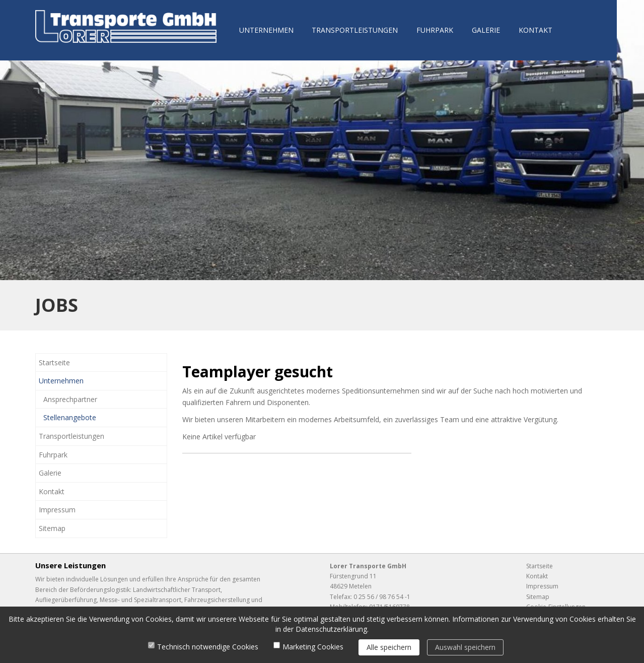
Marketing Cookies (313, 647)
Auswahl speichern (465, 647)
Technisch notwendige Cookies (208, 647)
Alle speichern (389, 647)
